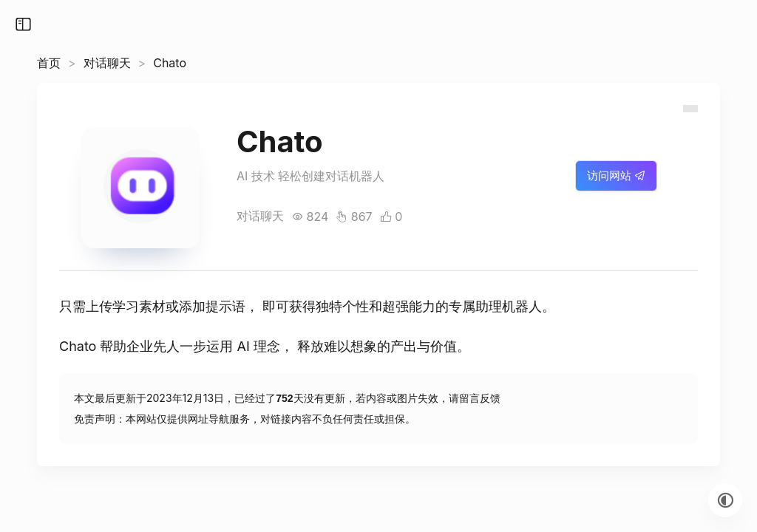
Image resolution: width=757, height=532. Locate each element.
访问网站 (616, 175)
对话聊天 (107, 63)
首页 (49, 63)
